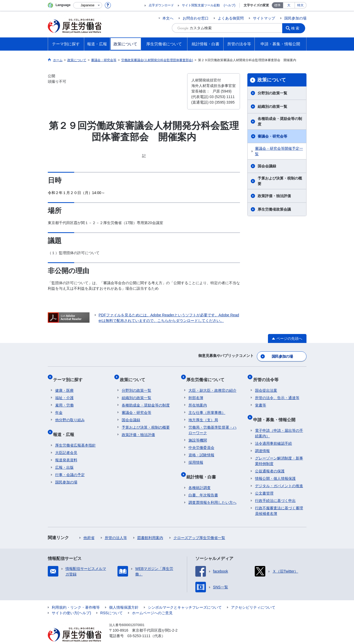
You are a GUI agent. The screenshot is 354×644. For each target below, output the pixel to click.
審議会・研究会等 (272, 136)
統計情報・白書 (203, 469)
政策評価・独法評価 (274, 196)
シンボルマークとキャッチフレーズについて (185, 597)
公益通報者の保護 (270, 461)
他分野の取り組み (70, 414)
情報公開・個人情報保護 (275, 468)
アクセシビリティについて (253, 597)
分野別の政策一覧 (272, 93)
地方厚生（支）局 (203, 414)
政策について (272, 80)
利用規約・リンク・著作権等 (76, 597)
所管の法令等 (268, 376)
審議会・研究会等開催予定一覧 (279, 151)
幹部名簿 (196, 392)
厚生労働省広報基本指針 (75, 435)
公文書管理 (264, 483)
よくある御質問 (231, 18)
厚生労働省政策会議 (274, 209)
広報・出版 (64, 457)
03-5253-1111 (139, 626)
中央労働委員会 (201, 442)
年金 (59, 406)
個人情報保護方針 (124, 597)
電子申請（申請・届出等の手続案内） (279, 423)
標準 (277, 5)
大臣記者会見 (66, 442)
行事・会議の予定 (70, 464)
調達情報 (262, 440)
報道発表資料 (66, 450)
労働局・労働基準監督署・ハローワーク (213, 424)
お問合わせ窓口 (196, 18)
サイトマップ (264, 18)
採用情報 (196, 456)
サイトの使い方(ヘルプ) (71, 603)
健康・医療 (64, 384)
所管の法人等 (116, 527)
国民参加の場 (295, 18)
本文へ (168, 18)
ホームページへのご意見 (152, 603)
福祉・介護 (64, 392)
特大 (300, 5)
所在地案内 (198, 399)
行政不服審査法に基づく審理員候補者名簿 (279, 500)
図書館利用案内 (150, 527)
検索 (297, 28)
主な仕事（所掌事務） (207, 406)
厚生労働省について (207, 376)
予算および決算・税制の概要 (280, 181)
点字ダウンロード (161, 5)
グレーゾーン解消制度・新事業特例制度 (279, 451)
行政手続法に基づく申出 (275, 490)
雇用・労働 (64, 399)
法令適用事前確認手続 (273, 433)
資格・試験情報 (201, 449)
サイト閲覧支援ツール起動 (201, 5)
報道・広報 (66, 426)
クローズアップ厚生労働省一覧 (199, 527)
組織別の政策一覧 (272, 106)
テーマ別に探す (70, 376)
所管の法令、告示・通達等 (277, 392)
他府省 (89, 527)
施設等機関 (198, 434)
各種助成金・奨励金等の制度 (280, 121)
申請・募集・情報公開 (276, 411)
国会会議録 (267, 166)
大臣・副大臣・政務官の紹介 (213, 384)
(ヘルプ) (230, 5)
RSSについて (112, 603)
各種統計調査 (200, 477)
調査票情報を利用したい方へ (213, 492)
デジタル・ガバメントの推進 (279, 476)
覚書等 (261, 399)
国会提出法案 (266, 384)
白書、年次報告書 (203, 485)
